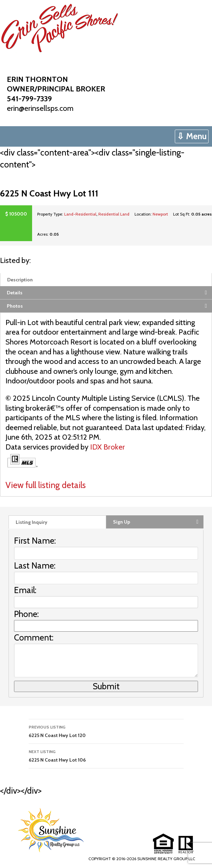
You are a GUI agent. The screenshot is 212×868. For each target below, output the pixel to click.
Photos (15, 306)
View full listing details (46, 485)
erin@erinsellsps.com (40, 108)
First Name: (35, 541)
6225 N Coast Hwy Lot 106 (106, 755)
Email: (25, 590)
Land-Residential (80, 214)
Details (15, 293)
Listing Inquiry (32, 522)
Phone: (26, 614)
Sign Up (122, 522)
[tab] (106, 279)
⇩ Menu (192, 136)
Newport (160, 214)
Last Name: (35, 565)
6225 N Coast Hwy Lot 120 (106, 731)
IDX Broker (108, 447)
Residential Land (114, 214)
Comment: (34, 637)
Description (20, 280)
